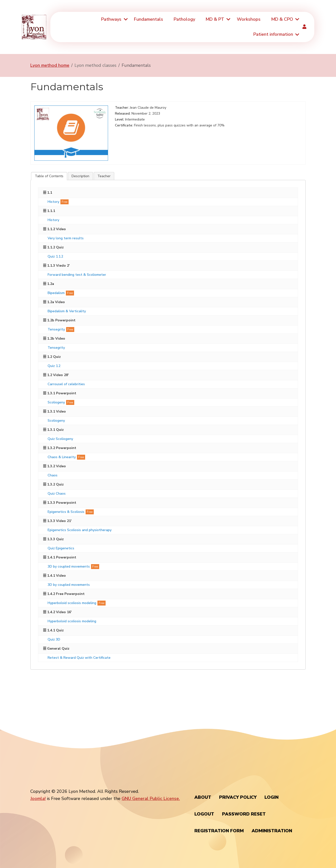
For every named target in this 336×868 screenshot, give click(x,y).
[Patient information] (297, 35)
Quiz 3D (54, 639)
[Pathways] (125, 19)
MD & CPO (282, 19)
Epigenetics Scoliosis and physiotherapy (80, 530)
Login (271, 797)
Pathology (184, 19)
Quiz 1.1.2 (55, 256)
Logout (204, 814)
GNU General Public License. (151, 799)
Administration (272, 831)
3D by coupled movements (69, 566)
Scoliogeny (56, 402)
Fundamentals (149, 19)
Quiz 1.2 (54, 366)
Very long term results (66, 238)
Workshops (249, 19)
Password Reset (244, 814)
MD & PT (215, 19)
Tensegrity (56, 329)
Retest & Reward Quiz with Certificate (79, 658)
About (203, 797)
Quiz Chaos (57, 494)
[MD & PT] (228, 19)
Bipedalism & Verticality (67, 311)
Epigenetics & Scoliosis (66, 512)
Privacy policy (238, 797)
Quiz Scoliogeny (60, 439)
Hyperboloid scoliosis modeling (72, 603)
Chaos (53, 475)
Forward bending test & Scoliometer (77, 275)
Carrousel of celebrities (66, 384)
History (53, 202)
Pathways (111, 19)
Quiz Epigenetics (61, 548)
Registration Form (219, 831)
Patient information (273, 34)
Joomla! (38, 799)
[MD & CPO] (297, 19)
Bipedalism (56, 293)
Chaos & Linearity (62, 457)
